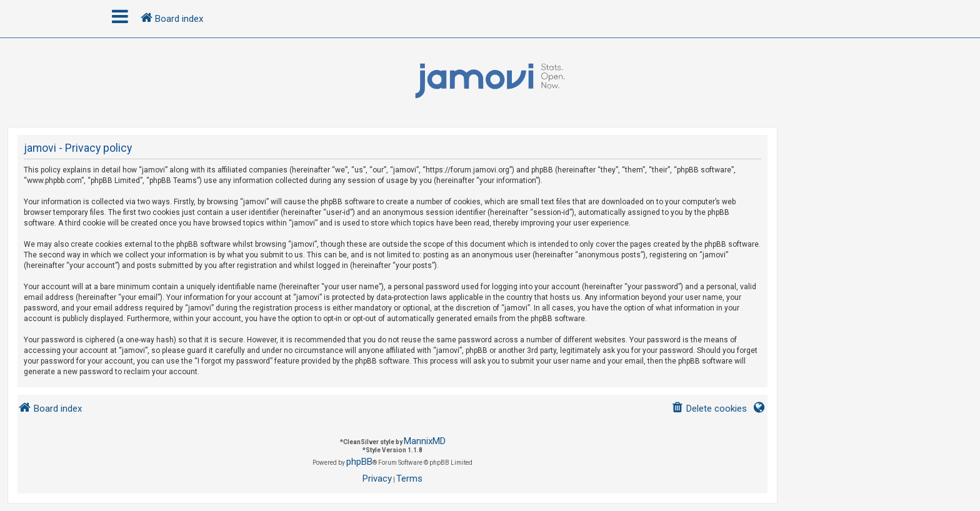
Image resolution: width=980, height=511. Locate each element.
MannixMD (425, 441)
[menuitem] (709, 409)
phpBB (359, 462)
